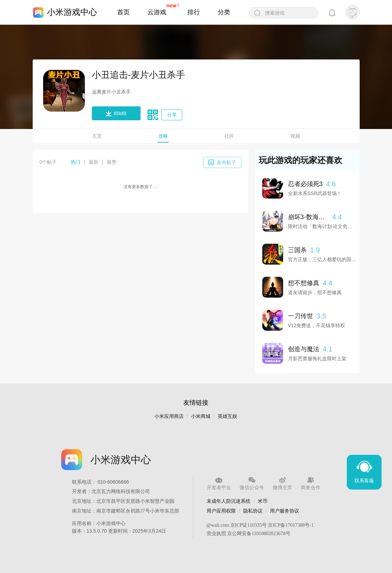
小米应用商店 (169, 416)
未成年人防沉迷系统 (229, 501)
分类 (224, 12)
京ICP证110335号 (249, 525)
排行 (194, 12)
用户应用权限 (221, 511)
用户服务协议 (285, 511)
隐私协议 (253, 511)
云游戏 (157, 12)
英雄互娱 (227, 416)
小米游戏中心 (72, 12)
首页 (123, 12)
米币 (263, 501)
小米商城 (201, 416)
